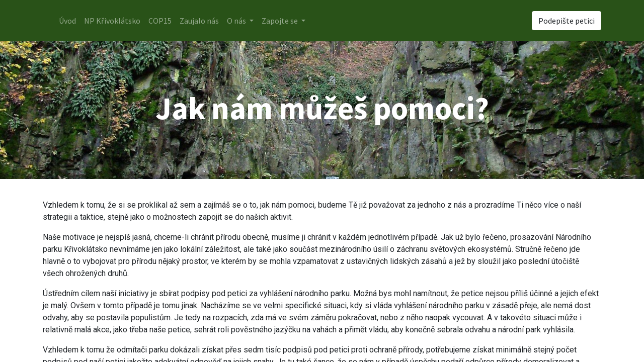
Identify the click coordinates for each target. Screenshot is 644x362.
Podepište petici (567, 21)
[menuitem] (67, 21)
